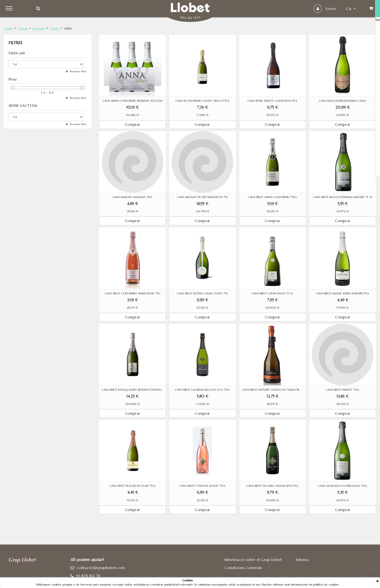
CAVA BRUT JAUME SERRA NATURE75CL (342, 293)
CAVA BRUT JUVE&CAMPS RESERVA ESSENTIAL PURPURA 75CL (134, 390)
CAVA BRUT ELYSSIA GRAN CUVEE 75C (202, 293)
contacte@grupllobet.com (101, 568)
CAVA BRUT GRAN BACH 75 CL (272, 293)
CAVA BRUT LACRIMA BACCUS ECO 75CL (202, 390)
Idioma (302, 559)
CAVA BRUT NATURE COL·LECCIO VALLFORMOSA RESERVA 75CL (274, 390)
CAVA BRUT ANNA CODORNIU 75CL (272, 197)
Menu (13, 9)
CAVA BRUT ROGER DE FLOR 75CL (132, 486)
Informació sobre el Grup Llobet (253, 559)
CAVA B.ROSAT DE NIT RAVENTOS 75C (203, 197)
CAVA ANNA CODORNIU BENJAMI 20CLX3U (133, 101)
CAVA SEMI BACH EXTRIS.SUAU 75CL (343, 486)
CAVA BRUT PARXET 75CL (342, 390)
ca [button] (343, 9)
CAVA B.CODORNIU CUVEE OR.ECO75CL (202, 101)
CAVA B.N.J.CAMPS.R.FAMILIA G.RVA (342, 101)
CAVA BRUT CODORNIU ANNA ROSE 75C (132, 293)
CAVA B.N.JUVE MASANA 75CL (132, 197)
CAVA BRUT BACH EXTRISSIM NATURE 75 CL (343, 197)
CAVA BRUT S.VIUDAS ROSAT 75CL (202, 486)
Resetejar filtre (78, 71)
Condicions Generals (243, 568)
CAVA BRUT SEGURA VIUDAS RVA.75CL (272, 486)
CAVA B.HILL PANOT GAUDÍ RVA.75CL (272, 101)
